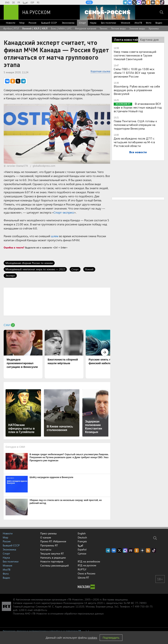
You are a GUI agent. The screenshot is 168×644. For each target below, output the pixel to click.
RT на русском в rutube (144, 2)
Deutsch (82, 537)
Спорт (82, 23)
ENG (7, 2)
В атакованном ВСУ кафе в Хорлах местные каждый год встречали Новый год (138, 107)
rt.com (37, 603)
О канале (46, 537)
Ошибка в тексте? (14, 247)
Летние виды (118, 28)
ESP (32, 2)
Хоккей (89, 269)
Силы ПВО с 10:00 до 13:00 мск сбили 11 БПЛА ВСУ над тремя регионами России (134, 73)
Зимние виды (137, 28)
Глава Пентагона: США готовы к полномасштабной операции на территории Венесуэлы (135, 125)
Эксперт (10, 275)
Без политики (109, 23)
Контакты (46, 549)
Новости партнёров (52, 561)
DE (13, 2)
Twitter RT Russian (134, 2)
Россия (32, 23)
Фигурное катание (86, 28)
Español (82, 549)
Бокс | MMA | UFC (61, 28)
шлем (55, 236)
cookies (92, 638)
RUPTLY (82, 569)
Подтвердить (111, 638)
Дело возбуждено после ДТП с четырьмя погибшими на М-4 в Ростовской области (134, 142)
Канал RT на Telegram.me (125, 2)
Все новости (138, 152)
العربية (25, 2)
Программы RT (49, 545)
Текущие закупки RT (52, 553)
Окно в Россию (86, 573)
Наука (93, 23)
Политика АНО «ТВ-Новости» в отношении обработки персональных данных (58, 613)
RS (38, 2)
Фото (149, 23)
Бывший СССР (49, 23)
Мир (22, 23)
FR (19, 2)
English (82, 533)
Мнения (126, 23)
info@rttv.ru (40, 610)
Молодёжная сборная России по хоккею (29, 263)
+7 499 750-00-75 (142, 606)
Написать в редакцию (53, 558)
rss (157, 2)
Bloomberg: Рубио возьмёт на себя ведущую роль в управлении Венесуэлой (137, 90)
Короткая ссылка (100, 71)
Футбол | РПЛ (11, 28)
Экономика (68, 23)
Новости (11, 23)
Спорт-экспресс (64, 212)
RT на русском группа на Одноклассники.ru (148, 2)
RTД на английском (89, 561)
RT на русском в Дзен (153, 2)
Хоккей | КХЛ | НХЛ (35, 28)
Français (82, 541)
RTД (89, 2)
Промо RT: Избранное (53, 541)
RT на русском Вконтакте (130, 2)
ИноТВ (138, 23)
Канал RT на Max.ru (139, 2)
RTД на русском (87, 565)
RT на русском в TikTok (162, 2)
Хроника (154, 28)
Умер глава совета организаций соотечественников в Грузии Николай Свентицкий (135, 55)
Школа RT (83, 577)
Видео (159, 23)
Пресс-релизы (48, 533)
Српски (82, 554)
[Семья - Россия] (107, 12)
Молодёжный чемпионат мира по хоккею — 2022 (35, 269)
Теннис (103, 28)
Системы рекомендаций (54, 565)
